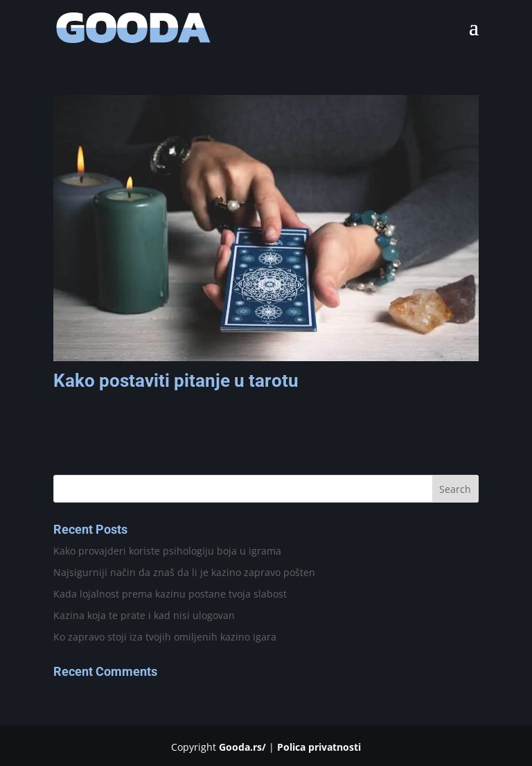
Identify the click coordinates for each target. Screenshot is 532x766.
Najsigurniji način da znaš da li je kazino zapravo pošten (184, 572)
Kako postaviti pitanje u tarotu (176, 381)
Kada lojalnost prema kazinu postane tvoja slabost (170, 594)
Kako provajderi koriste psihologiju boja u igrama (167, 551)
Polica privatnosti (319, 747)
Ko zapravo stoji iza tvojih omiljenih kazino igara (165, 637)
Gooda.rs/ (242, 747)
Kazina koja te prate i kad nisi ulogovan (144, 615)
